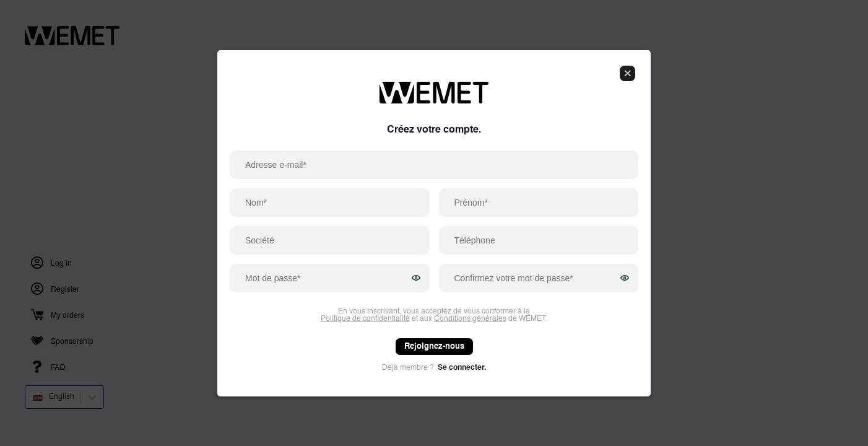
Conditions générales (470, 319)
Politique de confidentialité (365, 319)
